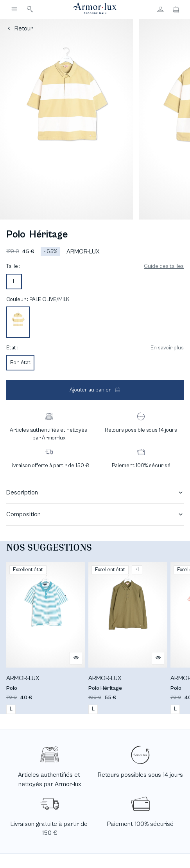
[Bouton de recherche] (30, 9)
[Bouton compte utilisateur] (160, 9)
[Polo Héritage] (128, 638)
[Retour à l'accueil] (95, 9)
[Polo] (46, 638)
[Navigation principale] (14, 9)
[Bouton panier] (176, 9)
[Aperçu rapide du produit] (76, 658)
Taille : (13, 266)
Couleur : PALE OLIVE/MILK (38, 299)
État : (12, 348)
